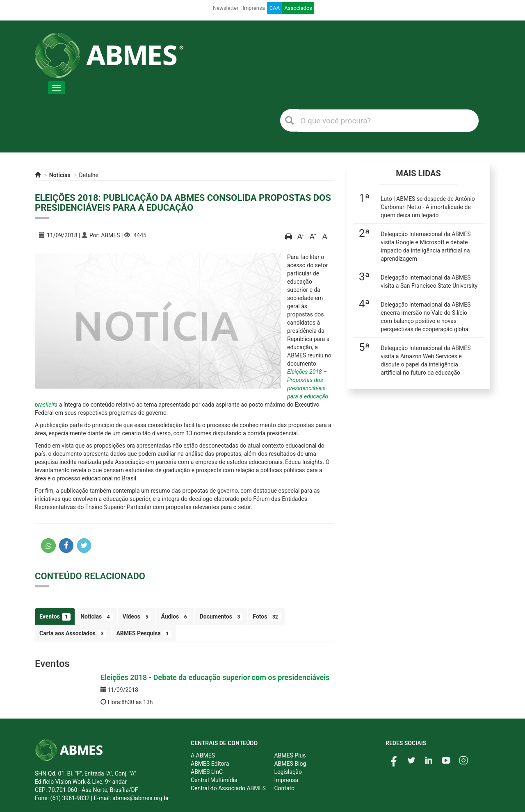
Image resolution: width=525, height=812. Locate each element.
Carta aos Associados (73, 634)
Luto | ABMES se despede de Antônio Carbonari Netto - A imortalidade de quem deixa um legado (428, 207)
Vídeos (137, 617)
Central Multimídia (214, 780)
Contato (284, 788)
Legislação (288, 772)
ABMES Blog (290, 764)
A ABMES (203, 755)
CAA (275, 8)
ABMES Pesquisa (144, 634)
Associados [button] (298, 8)
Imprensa (253, 8)
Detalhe (89, 175)
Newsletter (226, 8)
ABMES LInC (207, 772)
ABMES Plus (290, 755)
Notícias (60, 175)
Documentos (221, 617)
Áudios (175, 617)
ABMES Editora (210, 764)
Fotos (267, 617)
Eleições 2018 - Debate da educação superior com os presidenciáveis (215, 677)
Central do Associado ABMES (228, 788)
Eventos (55, 617)
